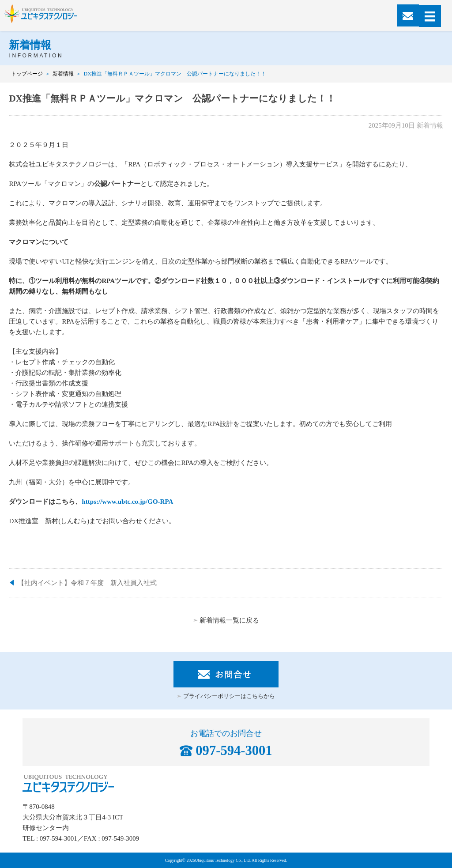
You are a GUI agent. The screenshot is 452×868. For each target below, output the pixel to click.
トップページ (27, 74)
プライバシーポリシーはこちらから (229, 696)
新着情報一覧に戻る (229, 620)
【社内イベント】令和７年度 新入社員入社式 (87, 583)
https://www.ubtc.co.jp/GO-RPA (127, 502)
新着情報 (63, 74)
